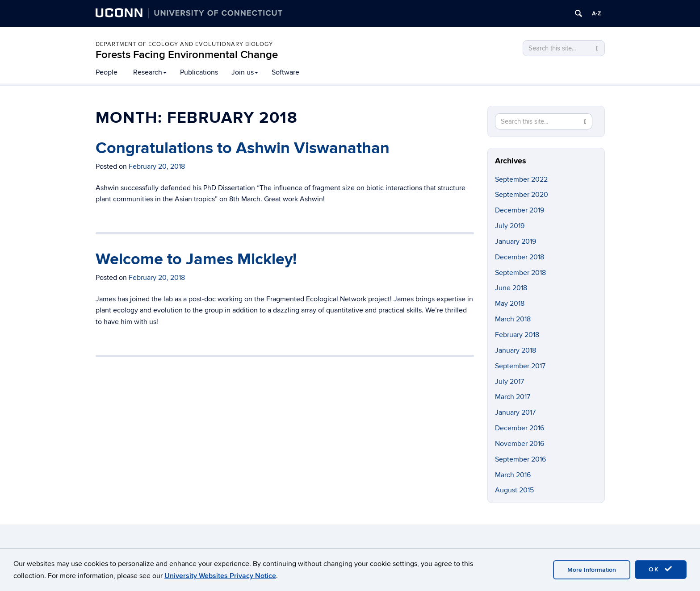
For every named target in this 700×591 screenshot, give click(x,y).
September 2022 (521, 179)
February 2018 (517, 335)
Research (150, 72)
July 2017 (509, 382)
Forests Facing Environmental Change (187, 55)
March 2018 (513, 319)
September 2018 (520, 273)
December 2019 (520, 210)
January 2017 (515, 412)
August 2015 (514, 490)
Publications (199, 72)
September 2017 (520, 366)
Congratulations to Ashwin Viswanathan (243, 148)
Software (285, 72)
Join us (245, 72)
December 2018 (520, 257)
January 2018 (516, 350)
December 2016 (520, 428)
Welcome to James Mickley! (196, 259)
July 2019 (510, 226)
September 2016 (520, 459)
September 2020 (522, 195)
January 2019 (516, 241)
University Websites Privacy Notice (220, 576)
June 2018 (511, 288)
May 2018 (510, 304)
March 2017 (513, 397)
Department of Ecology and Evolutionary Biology (184, 44)
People (107, 72)
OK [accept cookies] (661, 569)
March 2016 (513, 475)
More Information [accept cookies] (592, 570)
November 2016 (520, 444)
